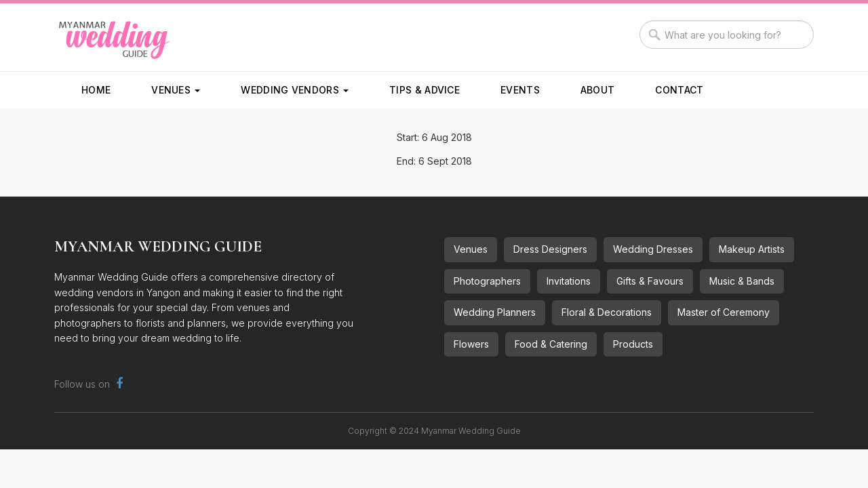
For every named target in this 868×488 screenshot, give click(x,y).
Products (633, 344)
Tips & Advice (425, 90)
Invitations (569, 281)
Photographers (487, 281)
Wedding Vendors (295, 90)
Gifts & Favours (650, 281)
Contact (679, 90)
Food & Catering (551, 344)
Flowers (471, 344)
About (598, 90)
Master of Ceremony (724, 312)
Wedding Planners (495, 312)
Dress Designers (550, 249)
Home (96, 90)
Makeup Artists (752, 249)
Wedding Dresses (653, 249)
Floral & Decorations (607, 312)
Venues (176, 90)
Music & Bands (742, 281)
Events (520, 90)
